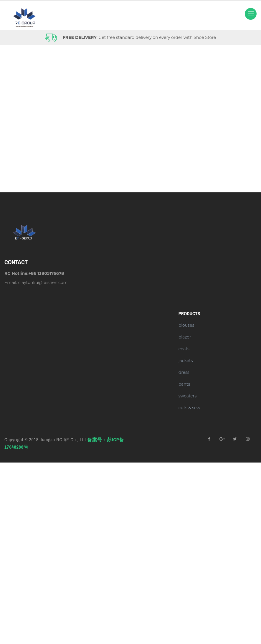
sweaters (188, 396)
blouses (186, 325)
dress (184, 372)
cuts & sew (189, 408)
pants (184, 384)
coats (184, 349)
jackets (186, 361)
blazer (185, 337)
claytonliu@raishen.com (43, 283)
